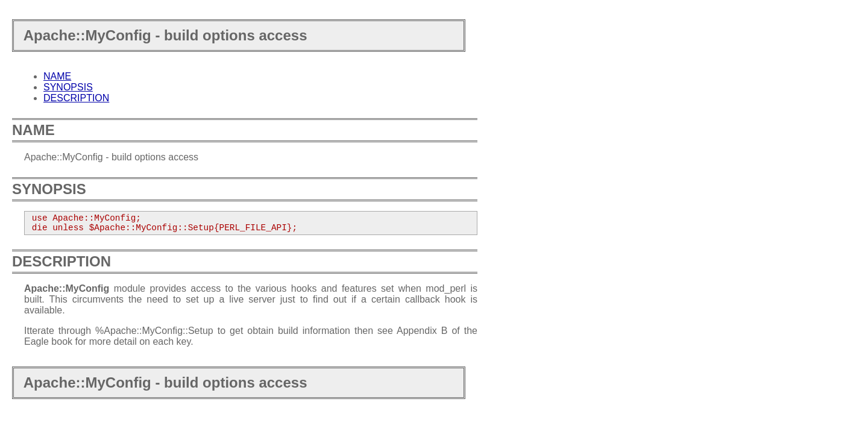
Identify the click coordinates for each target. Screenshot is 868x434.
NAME (57, 76)
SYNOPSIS (68, 87)
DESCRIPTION (76, 98)
